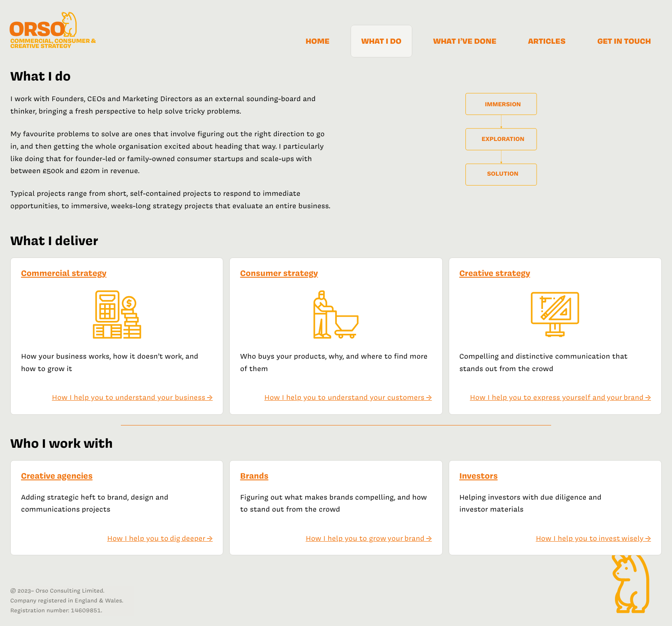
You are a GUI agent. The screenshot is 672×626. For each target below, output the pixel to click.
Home (318, 41)
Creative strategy (495, 273)
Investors (478, 476)
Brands (254, 476)
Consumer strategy (279, 273)
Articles (547, 41)
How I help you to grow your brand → (369, 539)
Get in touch (624, 41)
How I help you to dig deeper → (160, 539)
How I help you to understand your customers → (348, 398)
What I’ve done (465, 41)
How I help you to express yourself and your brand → (560, 398)
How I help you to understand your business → (132, 398)
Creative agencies (57, 476)
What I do (381, 41)
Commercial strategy (64, 273)
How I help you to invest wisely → (593, 539)
